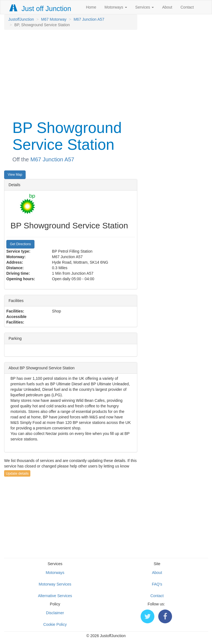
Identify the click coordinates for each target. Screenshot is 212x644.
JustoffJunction (21, 19)
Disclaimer (55, 613)
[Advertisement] (71, 74)
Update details (17, 473)
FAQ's (157, 584)
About (167, 7)
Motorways (116, 7)
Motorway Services (55, 584)
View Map (15, 175)
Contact (187, 7)
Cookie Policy (55, 624)
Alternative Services (55, 596)
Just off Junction (41, 9)
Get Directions (20, 244)
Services (145, 7)
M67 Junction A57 (89, 19)
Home (91, 7)
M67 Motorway (54, 19)
